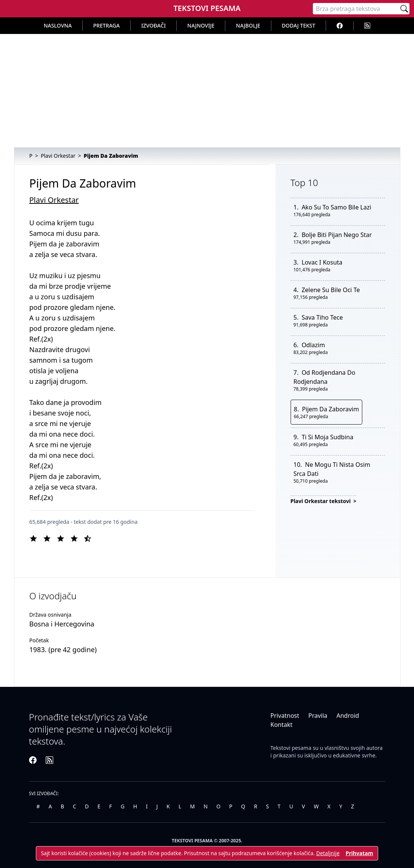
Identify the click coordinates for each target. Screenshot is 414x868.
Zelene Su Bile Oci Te (331, 290)
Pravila (318, 716)
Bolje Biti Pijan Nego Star (337, 235)
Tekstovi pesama (291, 748)
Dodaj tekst (299, 25)
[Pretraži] (404, 9)
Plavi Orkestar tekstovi (321, 501)
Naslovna (58, 25)
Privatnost (285, 716)
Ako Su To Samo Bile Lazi (336, 207)
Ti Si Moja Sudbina (327, 437)
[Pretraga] (356, 9)
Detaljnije (328, 853)
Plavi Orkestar (54, 200)
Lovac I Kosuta (322, 262)
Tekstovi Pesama (207, 8)
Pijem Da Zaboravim (330, 409)
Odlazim (313, 345)
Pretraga (106, 25)
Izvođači (153, 25)
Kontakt (282, 725)
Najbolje (248, 25)
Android (348, 716)
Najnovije (201, 25)
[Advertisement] (207, 91)
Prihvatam (359, 853)
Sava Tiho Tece (322, 317)
